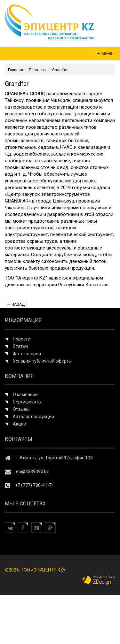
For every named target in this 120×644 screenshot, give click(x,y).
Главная (16, 70)
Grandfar (60, 70)
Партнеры (38, 70)
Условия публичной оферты (42, 361)
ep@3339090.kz (32, 471)
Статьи (20, 346)
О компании (25, 395)
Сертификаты (27, 402)
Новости (22, 339)
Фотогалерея (27, 354)
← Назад (16, 304)
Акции (20, 424)
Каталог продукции (33, 417)
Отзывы (21, 409)
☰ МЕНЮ (105, 54)
